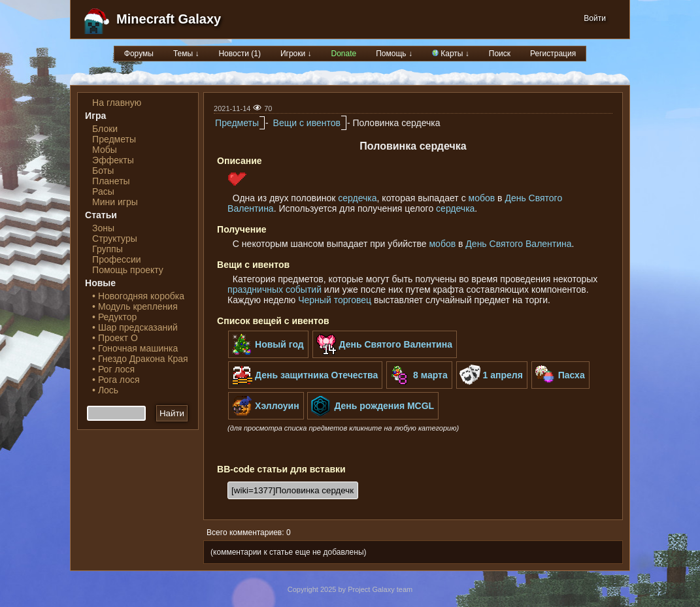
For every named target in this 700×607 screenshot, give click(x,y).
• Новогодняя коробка (138, 296)
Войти (595, 18)
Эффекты (113, 160)
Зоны (103, 228)
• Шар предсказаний (135, 327)
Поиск (500, 54)
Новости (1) (239, 54)
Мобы (105, 150)
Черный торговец (335, 300)
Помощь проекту (128, 270)
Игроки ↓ (296, 54)
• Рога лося (116, 380)
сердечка (357, 198)
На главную (117, 103)
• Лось (105, 390)
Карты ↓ (451, 54)
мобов (482, 198)
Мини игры (115, 202)
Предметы (114, 139)
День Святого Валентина (518, 244)
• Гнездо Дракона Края (140, 359)
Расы (103, 191)
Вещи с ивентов (307, 123)
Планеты (111, 181)
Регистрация (553, 54)
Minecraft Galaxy (169, 19)
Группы (108, 249)
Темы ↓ (186, 54)
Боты (103, 171)
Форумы (139, 54)
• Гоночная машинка (135, 348)
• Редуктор (114, 317)
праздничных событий (275, 289)
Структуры (115, 238)
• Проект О (115, 338)
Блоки (105, 129)
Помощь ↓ (394, 54)
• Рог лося (113, 369)
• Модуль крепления (135, 306)
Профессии (117, 259)
